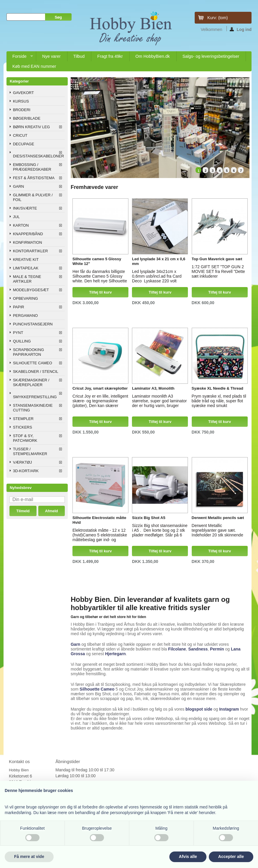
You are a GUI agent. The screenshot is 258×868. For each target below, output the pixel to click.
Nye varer (51, 56)
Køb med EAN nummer (34, 66)
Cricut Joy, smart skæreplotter (100, 388)
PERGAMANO (25, 316)
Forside (20, 58)
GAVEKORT (23, 93)
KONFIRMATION (28, 242)
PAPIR (19, 307)
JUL (16, 217)
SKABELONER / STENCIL (36, 372)
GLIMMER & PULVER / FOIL (33, 197)
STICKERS (23, 427)
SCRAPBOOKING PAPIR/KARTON (28, 352)
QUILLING (22, 341)
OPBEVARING (25, 298)
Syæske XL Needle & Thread (218, 388)
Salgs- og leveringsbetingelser (211, 56)
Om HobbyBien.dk (153, 56)
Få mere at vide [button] (29, 857)
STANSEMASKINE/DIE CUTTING (33, 408)
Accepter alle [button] (231, 857)
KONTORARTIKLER (30, 251)
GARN (19, 186)
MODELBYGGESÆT (31, 290)
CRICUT (20, 135)
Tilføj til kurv (101, 292)
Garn (76, 644)
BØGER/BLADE (27, 118)
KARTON (21, 225)
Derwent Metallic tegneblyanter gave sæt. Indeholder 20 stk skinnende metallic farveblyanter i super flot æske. (218, 529)
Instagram (229, 709)
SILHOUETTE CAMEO (33, 363)
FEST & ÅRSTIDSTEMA (34, 178)
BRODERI (22, 110)
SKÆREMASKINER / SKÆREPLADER (31, 382)
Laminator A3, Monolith (153, 388)
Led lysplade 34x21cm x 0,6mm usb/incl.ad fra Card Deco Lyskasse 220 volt (157, 275)
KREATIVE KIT (26, 260)
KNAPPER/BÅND (28, 234)
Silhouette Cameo (97, 689)
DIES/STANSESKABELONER (38, 156)
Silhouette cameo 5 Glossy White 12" (97, 261)
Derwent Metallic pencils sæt (218, 518)
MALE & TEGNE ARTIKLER (27, 279)
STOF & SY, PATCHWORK (25, 438)
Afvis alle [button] (188, 857)
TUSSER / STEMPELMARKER (30, 451)
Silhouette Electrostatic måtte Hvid (99, 520)
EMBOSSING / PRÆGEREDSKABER (32, 167)
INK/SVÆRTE (25, 208)
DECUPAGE (24, 144)
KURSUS (21, 101)
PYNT (18, 333)
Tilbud (79, 56)
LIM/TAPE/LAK (26, 268)
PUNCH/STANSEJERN (33, 324)
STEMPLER (23, 419)
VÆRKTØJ (22, 462)
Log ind (241, 29)
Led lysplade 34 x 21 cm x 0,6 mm (159, 261)
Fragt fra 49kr (110, 56)
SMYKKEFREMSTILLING (35, 397)
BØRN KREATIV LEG (31, 127)
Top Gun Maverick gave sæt (217, 259)
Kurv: (218, 18)
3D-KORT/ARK (26, 471)
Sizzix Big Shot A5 (149, 518)
